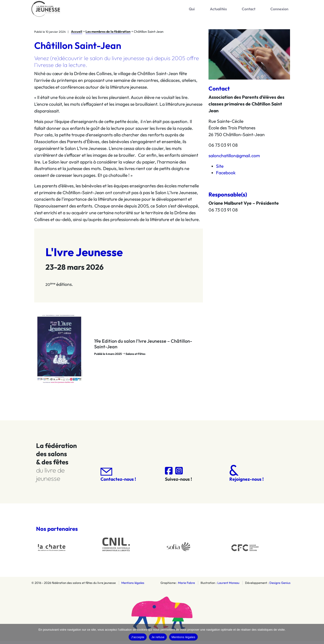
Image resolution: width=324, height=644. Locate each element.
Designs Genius (280, 586)
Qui (217, 10)
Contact (259, 10)
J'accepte (138, 637)
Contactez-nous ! (118, 478)
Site (220, 169)
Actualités (236, 10)
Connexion (283, 10)
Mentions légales (133, 586)
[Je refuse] (318, 634)
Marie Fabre (186, 586)
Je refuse (158, 637)
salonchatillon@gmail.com (234, 159)
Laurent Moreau (228, 586)
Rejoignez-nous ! (246, 476)
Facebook (226, 176)
